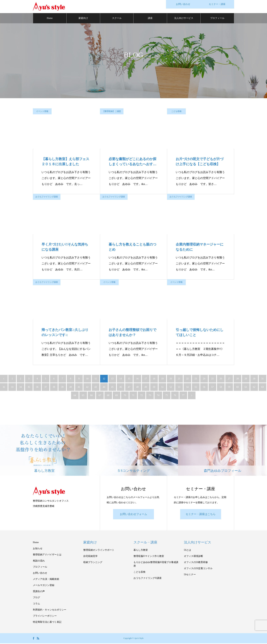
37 (46, 388)
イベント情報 (42, 112)
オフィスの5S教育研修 (196, 563)
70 (125, 396)
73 (150, 396)
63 (263, 388)
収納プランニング (93, 563)
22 (187, 379)
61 (246, 388)
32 (4, 388)
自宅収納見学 (90, 557)
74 (158, 396)
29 (246, 379)
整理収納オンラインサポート (99, 551)
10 (87, 379)
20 (171, 379)
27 (229, 379)
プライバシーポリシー (45, 617)
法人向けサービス (184, 19)
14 (121, 379)
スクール (117, 19)
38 (54, 388)
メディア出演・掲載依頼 (46, 580)
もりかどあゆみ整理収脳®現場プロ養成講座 (156, 565)
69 (116, 396)
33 (12, 388)
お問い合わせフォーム (133, 515)
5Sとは (188, 551)
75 (167, 396)
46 (121, 388)
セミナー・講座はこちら (201, 515)
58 (221, 388)
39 (62, 388)
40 (71, 388)
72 (142, 396)
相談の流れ (39, 561)
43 (96, 388)
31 (263, 379)
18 (154, 379)
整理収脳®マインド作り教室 (149, 557)
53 (179, 388)
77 (183, 396)
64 (75, 396)
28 (238, 379)
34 (21, 388)
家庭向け (83, 19)
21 (179, 379)
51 (162, 388)
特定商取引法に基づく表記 (47, 623)
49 (146, 388)
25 (213, 379)
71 (133, 396)
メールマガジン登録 (44, 586)
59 (229, 388)
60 (238, 388)
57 (213, 388)
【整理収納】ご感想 (112, 112)
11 (96, 379)
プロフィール (217, 19)
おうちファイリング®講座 (148, 579)
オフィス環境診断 (193, 557)
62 (254, 388)
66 (91, 396)
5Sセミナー (190, 575)
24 (204, 379)
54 (187, 388)
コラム (36, 604)
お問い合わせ (40, 574)
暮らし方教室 (141, 551)
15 (129, 379)
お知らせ (38, 549)
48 (137, 388)
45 (112, 388)
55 (196, 388)
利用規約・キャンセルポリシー (50, 610)
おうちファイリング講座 (47, 197)
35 (29, 388)
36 (37, 388)
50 (154, 388)
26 (221, 379)
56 (204, 388)
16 (137, 379)
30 (254, 379)
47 (129, 388)
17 (146, 379)
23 (196, 379)
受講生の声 (39, 592)
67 (100, 396)
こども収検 (176, 112)
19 (162, 379)
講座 (150, 19)
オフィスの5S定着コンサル (198, 569)
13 (112, 379)
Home (50, 19)
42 (87, 388)
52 (171, 388)
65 (83, 396)
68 (108, 396)
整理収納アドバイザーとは (47, 555)
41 (79, 388)
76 (175, 396)
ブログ (36, 598)
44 (104, 388)
